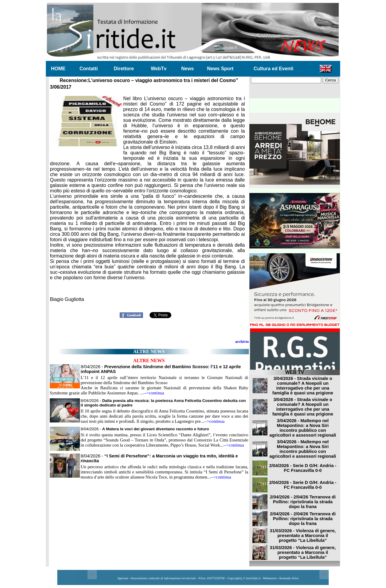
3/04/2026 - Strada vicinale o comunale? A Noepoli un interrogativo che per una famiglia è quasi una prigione (303, 386)
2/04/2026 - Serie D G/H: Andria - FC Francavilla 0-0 (303, 468)
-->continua (154, 393)
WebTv (159, 69)
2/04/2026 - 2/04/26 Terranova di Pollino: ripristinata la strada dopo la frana (303, 502)
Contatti (89, 69)
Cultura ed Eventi (274, 69)
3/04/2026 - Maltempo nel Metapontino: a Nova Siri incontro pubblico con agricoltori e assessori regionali (303, 428)
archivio (242, 341)
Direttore (124, 69)
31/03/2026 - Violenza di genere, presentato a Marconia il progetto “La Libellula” (303, 536)
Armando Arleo (289, 578)
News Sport (220, 69)
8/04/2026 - (145, 429)
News (188, 69)
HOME (58, 69)
